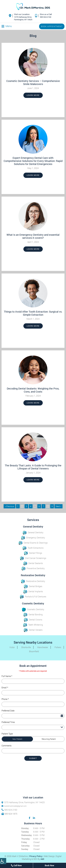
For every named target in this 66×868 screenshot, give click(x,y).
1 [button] (18, 506)
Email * (5, 688)
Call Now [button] (16, 865)
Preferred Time (8, 722)
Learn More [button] (33, 95)
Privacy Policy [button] (36, 856)
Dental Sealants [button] (33, 563)
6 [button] (39, 506)
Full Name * (7, 676)
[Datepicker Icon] (62, 716)
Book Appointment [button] (52, 26)
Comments (6, 746)
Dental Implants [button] (33, 591)
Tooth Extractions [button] (33, 548)
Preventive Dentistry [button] (33, 568)
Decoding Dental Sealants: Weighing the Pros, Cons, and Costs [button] (33, 390)
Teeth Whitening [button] (33, 625)
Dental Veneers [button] (33, 630)
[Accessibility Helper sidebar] (3, 861)
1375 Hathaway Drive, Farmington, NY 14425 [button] (23, 802)
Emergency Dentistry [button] (33, 538)
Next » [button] (58, 506)
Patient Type (7, 734)
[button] (33, 7)
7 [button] (43, 506)
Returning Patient (49, 739)
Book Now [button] (49, 865)
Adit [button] (42, 859)
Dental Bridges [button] (33, 586)
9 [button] (52, 506)
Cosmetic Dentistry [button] (33, 609)
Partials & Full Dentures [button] (33, 597)
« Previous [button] (10, 506)
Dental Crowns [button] (33, 620)
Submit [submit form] (33, 758)
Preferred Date (8, 711)
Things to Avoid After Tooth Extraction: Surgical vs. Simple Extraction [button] (33, 313)
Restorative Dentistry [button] (33, 581)
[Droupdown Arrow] (62, 727)
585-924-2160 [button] (46, 17)
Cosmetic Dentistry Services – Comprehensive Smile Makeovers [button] (33, 82)
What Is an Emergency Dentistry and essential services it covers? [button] (33, 236)
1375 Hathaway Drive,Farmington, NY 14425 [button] (23, 18)
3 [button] (26, 506)
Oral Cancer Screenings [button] (33, 558)
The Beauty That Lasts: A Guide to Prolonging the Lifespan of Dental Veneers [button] (33, 467)
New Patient (17, 739)
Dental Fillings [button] (33, 553)
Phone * (5, 699)
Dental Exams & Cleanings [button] (33, 543)
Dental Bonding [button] (33, 614)
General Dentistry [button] (33, 532)
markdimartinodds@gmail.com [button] (14, 806)
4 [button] (31, 506)
